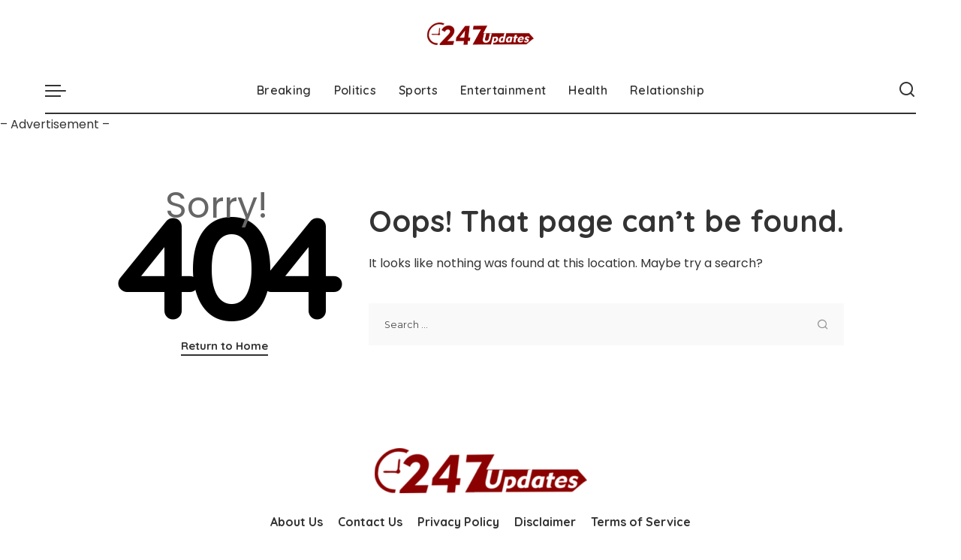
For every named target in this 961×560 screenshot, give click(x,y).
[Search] (907, 90)
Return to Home (224, 346)
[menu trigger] (63, 90)
